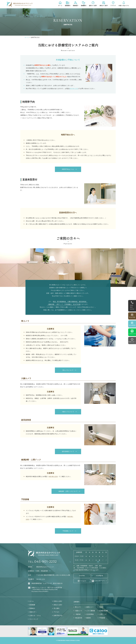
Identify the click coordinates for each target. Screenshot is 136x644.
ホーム (27, 37)
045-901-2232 (74, 89)
